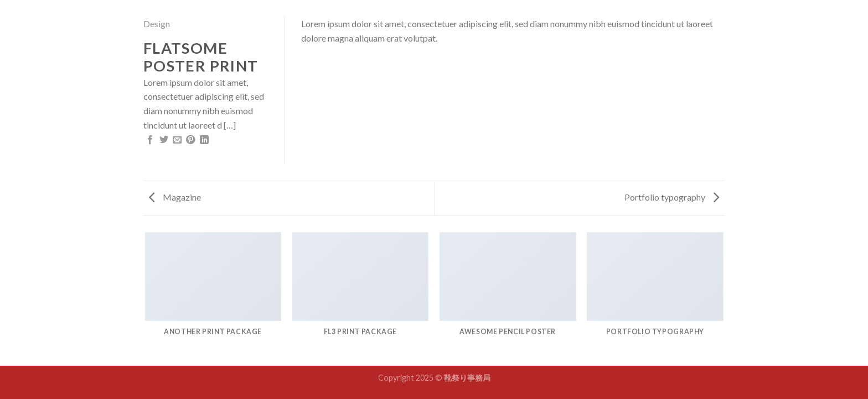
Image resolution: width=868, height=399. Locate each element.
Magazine (175, 197)
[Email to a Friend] (177, 140)
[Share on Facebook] (150, 140)
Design (157, 24)
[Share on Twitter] (164, 140)
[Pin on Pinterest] (190, 140)
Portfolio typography (672, 197)
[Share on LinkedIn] (204, 140)
